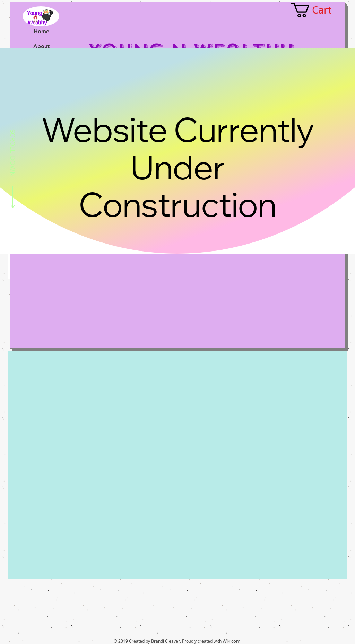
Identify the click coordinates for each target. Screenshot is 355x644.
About (41, 46)
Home (41, 31)
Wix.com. (232, 641)
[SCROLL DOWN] (13, 170)
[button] (319, 10)
